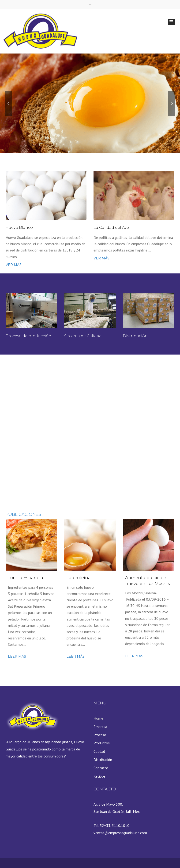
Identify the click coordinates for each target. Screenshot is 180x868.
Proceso (100, 735)
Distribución (103, 760)
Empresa (100, 727)
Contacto (101, 768)
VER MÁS (14, 265)
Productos (102, 743)
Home (98, 718)
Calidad (99, 751)
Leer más (17, 656)
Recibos (99, 776)
